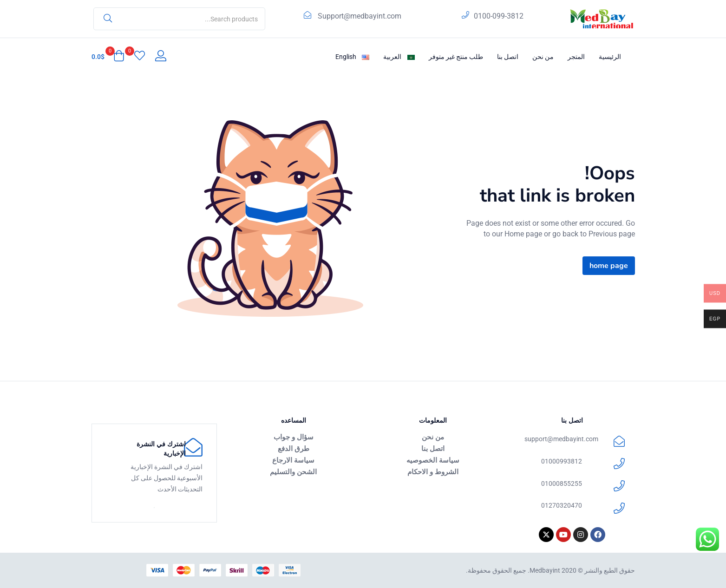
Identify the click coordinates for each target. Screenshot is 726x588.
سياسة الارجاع (293, 460)
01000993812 (562, 461)
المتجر (576, 57)
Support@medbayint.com (360, 16)
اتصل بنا (508, 57)
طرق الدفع (294, 448)
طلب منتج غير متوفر (456, 57)
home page (609, 266)
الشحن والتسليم (293, 471)
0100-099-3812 (499, 16)
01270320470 (562, 505)
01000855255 (562, 483)
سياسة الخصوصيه (433, 460)
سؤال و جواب (294, 437)
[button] (108, 57)
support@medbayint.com (561, 439)
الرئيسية (610, 57)
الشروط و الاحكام (433, 471)
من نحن (543, 57)
